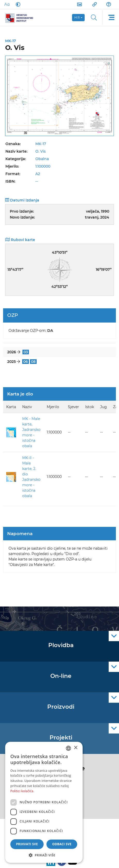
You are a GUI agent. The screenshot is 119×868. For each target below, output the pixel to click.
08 (33, 362)
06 (26, 362)
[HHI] (21, 18)
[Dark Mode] (17, 4)
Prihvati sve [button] (27, 844)
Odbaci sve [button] (62, 844)
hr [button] (77, 17)
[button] (44, 855)
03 (26, 352)
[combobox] (68, 748)
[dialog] (44, 802)
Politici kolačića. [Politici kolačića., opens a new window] (22, 791)
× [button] (76, 748)
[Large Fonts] (7, 4)
